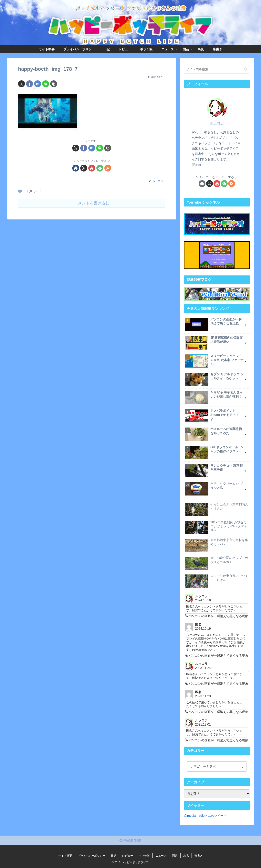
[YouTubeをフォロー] (92, 168)
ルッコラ (217, 123)
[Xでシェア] (21, 84)
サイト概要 (65, 856)
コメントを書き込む (92, 203)
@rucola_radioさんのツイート (205, 816)
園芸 (175, 856)
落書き (199, 856)
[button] (54, 84)
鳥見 (186, 856)
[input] (217, 69)
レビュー (128, 856)
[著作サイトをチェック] (76, 168)
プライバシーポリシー (91, 856)
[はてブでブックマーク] (38, 84)
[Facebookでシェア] (30, 84)
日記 (114, 856)
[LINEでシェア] (46, 84)
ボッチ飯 (144, 856)
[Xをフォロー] (84, 168)
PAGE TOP (130, 841)
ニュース (161, 856)
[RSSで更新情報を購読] (108, 168)
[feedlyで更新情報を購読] (100, 168)
